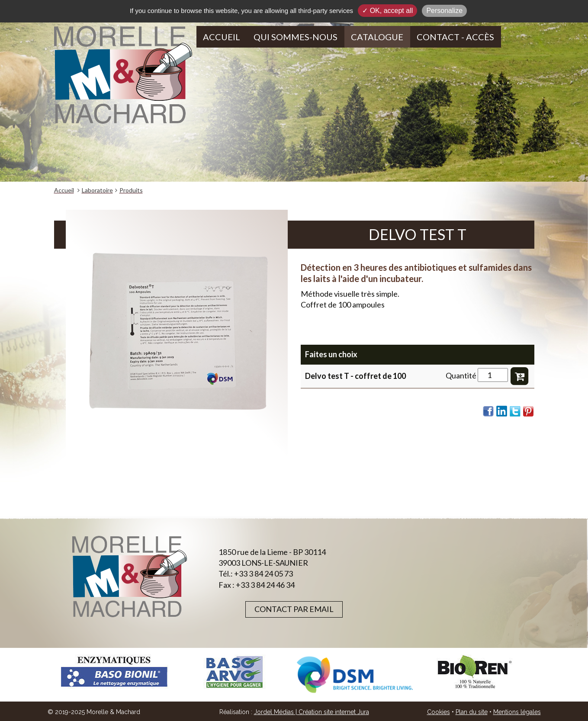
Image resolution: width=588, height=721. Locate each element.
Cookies (439, 712)
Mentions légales (517, 712)
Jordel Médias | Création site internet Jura (312, 712)
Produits (131, 190)
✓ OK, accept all (387, 11)
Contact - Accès (455, 37)
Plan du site (472, 712)
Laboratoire (97, 190)
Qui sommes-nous (296, 37)
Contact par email (294, 609)
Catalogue (377, 37)
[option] (114, 672)
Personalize (444, 11)
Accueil (222, 37)
